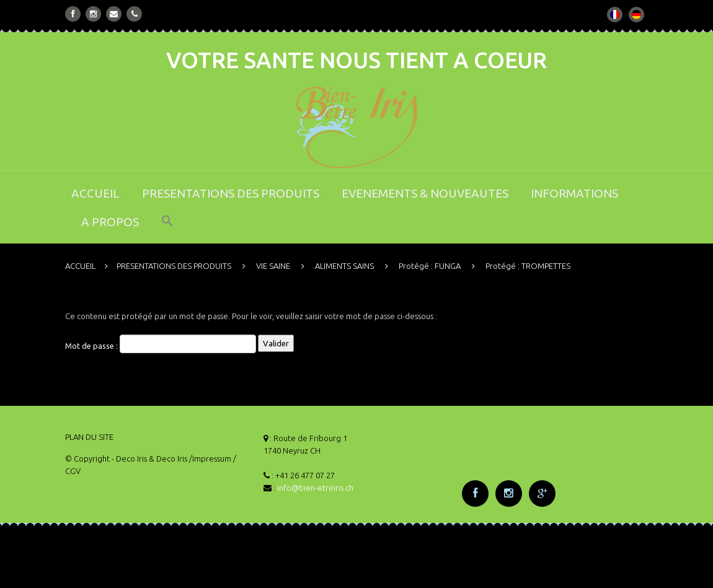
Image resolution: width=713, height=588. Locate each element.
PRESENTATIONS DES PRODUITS (231, 193)
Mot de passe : (161, 344)
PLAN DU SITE (89, 437)
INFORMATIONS (574, 193)
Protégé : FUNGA (430, 266)
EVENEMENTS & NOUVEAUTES (425, 193)
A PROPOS (110, 222)
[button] (167, 229)
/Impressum (210, 459)
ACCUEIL (95, 193)
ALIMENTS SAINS (344, 266)
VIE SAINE (273, 266)
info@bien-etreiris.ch (315, 488)
